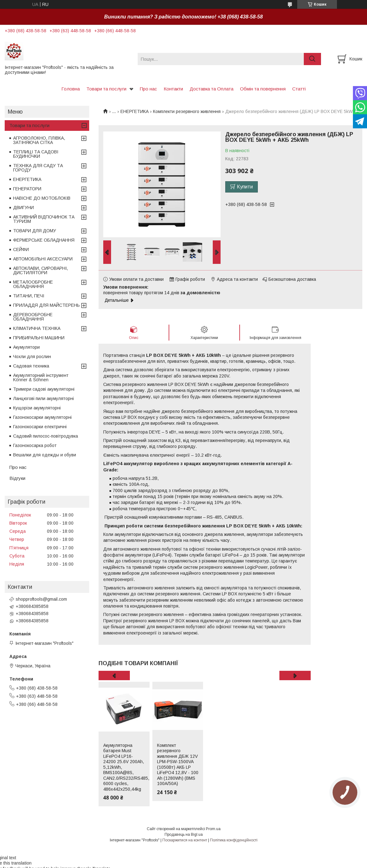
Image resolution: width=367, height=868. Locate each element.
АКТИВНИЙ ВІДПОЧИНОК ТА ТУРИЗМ (44, 219)
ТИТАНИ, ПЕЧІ (29, 296)
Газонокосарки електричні (40, 427)
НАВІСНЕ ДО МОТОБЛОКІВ (42, 198)
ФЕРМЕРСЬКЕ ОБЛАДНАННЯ (44, 240)
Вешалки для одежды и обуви (45, 455)
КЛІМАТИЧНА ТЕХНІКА (37, 328)
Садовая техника (31, 366)
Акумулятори (26, 347)
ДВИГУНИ (23, 208)
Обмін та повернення (263, 89)
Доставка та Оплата (212, 89)
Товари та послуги (106, 89)
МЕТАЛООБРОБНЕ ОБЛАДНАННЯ (33, 284)
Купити (245, 187)
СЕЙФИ (21, 249)
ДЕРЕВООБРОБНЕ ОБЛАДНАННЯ (33, 317)
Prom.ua (213, 829)
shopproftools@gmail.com (41, 599)
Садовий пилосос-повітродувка (46, 436)
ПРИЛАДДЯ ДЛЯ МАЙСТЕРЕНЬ (46, 305)
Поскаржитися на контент (185, 840)
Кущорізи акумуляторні (37, 408)
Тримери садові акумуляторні (44, 389)
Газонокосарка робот (35, 445)
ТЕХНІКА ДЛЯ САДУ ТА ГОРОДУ (38, 168)
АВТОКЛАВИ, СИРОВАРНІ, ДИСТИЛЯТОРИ (41, 270)
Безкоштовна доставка (292, 279)
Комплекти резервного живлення (187, 111)
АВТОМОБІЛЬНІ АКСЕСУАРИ (43, 259)
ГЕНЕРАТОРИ (27, 189)
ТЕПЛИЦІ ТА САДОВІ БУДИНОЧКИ (36, 154)
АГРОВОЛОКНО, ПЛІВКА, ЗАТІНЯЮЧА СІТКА (39, 140)
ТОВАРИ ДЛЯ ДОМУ (35, 231)
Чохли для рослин (32, 357)
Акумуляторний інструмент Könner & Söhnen (41, 378)
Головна (71, 89)
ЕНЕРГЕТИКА (135, 111)
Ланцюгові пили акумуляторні (43, 398)
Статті (299, 89)
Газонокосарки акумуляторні (42, 417)
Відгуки (17, 478)
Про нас (148, 89)
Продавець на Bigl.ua (184, 835)
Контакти (173, 89)
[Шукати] (312, 59)
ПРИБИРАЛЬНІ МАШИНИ (39, 338)
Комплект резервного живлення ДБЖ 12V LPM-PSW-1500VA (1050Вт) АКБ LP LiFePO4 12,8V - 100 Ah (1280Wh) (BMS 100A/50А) (178, 765)
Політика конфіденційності (234, 840)
